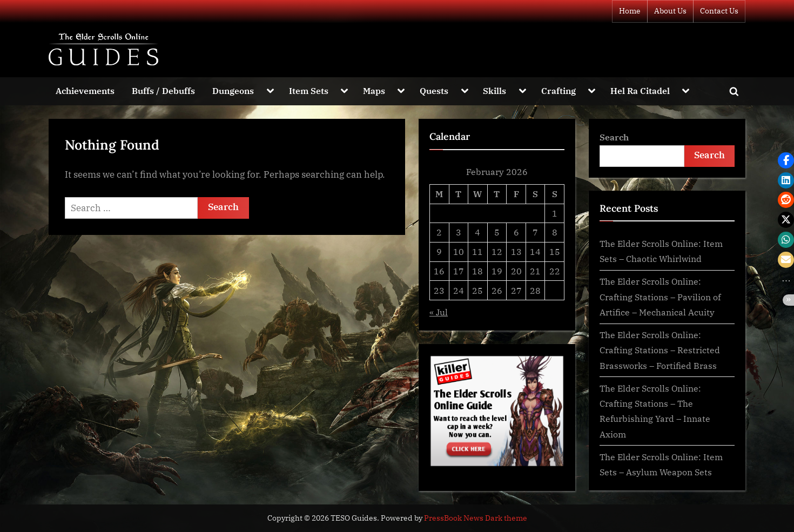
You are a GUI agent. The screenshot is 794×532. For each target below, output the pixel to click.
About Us (670, 11)
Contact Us (719, 11)
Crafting (559, 90)
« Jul (439, 312)
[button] (786, 160)
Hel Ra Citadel (640, 90)
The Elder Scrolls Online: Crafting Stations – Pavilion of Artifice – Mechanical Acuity (660, 297)
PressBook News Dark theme (476, 518)
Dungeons (233, 90)
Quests (434, 90)
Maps (374, 90)
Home (630, 11)
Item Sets (309, 90)
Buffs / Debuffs (163, 90)
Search (614, 137)
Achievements (85, 90)
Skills (494, 90)
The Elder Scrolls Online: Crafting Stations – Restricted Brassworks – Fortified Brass (660, 350)
